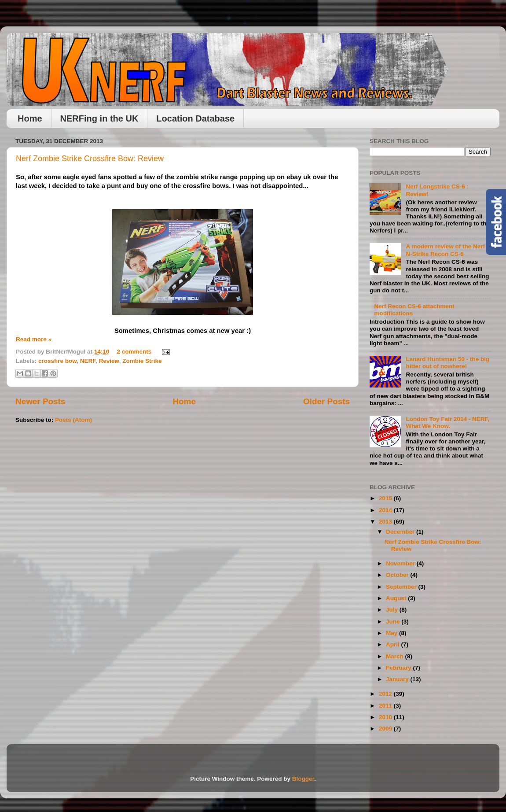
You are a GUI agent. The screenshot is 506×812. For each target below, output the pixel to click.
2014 (386, 510)
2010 (386, 717)
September (402, 587)
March (396, 656)
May (392, 633)
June (394, 622)
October (398, 575)
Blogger (303, 779)
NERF (88, 361)
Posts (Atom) (73, 420)
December (401, 532)
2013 (386, 522)
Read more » (34, 339)
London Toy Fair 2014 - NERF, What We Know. (447, 423)
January (398, 679)
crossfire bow (57, 361)
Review (109, 361)
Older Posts (326, 401)
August (397, 598)
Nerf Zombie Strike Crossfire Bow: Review (90, 159)
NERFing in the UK (99, 118)
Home (30, 118)
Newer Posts (40, 401)
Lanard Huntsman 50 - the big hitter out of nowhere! (447, 363)
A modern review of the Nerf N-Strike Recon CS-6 (445, 250)
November (401, 563)
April (394, 644)
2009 (386, 729)
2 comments (134, 352)
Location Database (195, 118)
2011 (386, 706)
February (400, 668)
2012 (386, 694)
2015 (386, 498)
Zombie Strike (142, 361)
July (393, 610)
